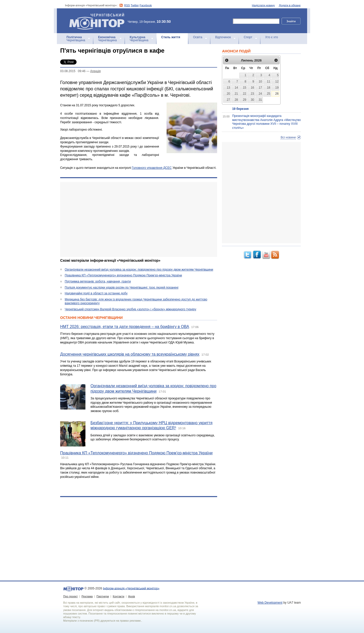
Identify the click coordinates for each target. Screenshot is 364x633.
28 (236, 100)
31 (260, 100)
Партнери (103, 596)
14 (236, 88)
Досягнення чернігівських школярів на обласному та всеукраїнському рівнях (130, 354)
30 (252, 100)
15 (245, 88)
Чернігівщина (76, 39)
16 (252, 88)
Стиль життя (171, 37)
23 (252, 94)
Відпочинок (223, 37)
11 (269, 81)
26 (277, 94)
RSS (127, 5)
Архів (132, 596)
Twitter (135, 5)
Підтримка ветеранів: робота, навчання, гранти (98, 281)
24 (260, 94)
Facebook (146, 5)
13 (228, 88)
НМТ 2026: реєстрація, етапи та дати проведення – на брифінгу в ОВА (125, 327)
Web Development (270, 603)
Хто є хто (272, 37)
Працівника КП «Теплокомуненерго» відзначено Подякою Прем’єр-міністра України (123, 275)
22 (245, 94)
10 (260, 81)
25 (269, 94)
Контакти (119, 596)
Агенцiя (95, 71)
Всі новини (288, 137)
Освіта (198, 37)
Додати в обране (290, 5)
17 (260, 88)
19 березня (240, 109)
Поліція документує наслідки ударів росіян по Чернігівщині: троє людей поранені (122, 288)
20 (228, 94)
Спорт (248, 37)
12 (277, 81)
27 (228, 100)
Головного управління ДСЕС (152, 168)
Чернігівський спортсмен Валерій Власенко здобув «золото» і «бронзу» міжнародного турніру (130, 309)
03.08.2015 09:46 (73, 71)
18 (269, 88)
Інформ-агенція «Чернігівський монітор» (99, 21)
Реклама (87, 596)
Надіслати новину (264, 5)
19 (277, 88)
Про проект (70, 596)
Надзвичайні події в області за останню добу (96, 293)
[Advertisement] (139, 219)
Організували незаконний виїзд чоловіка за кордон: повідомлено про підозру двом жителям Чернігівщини (139, 270)
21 (236, 94)
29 (245, 100)
